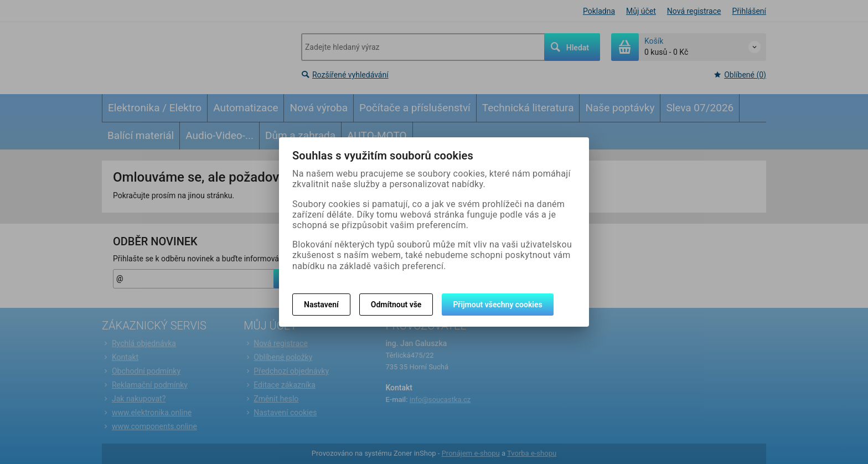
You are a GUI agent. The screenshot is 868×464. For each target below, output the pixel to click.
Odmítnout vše (396, 305)
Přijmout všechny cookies (497, 305)
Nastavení (321, 305)
